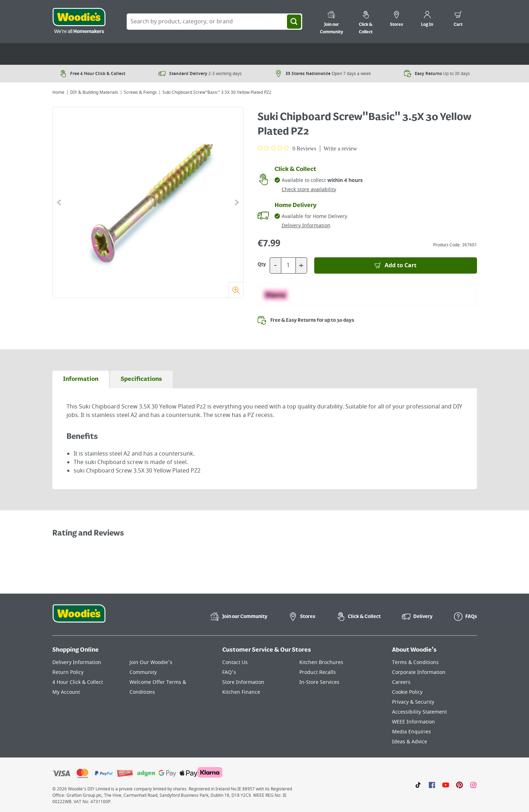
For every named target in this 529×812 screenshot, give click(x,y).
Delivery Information (306, 226)
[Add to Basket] (396, 265)
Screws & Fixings (140, 92)
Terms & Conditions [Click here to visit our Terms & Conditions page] (415, 662)
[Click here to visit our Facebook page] (432, 785)
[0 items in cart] (458, 20)
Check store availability (309, 190)
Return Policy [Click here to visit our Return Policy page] (68, 672)
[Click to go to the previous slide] (59, 202)
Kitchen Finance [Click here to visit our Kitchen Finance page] (241, 692)
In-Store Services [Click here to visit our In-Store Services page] (319, 682)
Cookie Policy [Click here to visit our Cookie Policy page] (407, 692)
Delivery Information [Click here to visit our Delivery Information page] (77, 662)
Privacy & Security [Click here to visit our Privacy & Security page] (413, 702)
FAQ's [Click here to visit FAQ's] (229, 672)
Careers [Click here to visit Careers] (401, 682)
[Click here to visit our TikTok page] (418, 785)
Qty (262, 264)
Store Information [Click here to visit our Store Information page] (243, 682)
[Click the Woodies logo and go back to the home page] (79, 22)
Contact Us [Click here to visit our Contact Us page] (235, 662)
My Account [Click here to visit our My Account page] (66, 692)
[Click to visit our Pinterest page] (459, 785)
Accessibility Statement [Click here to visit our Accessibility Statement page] (419, 712)
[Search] (294, 22)
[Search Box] (214, 22)
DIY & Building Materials (94, 92)
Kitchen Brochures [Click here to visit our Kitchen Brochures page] (321, 662)
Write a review (340, 148)
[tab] (81, 379)
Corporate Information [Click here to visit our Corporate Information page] (419, 672)
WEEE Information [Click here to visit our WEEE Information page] (413, 722)
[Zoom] (236, 290)
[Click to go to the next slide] (237, 202)
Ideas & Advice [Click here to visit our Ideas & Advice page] (410, 742)
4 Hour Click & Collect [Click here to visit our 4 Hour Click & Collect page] (78, 682)
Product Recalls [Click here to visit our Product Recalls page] (318, 672)
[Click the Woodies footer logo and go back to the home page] (79, 618)
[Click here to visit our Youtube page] (446, 785)
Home (58, 92)
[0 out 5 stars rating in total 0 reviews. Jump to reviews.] (287, 148)
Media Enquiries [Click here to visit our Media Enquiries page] (412, 732)
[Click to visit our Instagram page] (473, 785)
